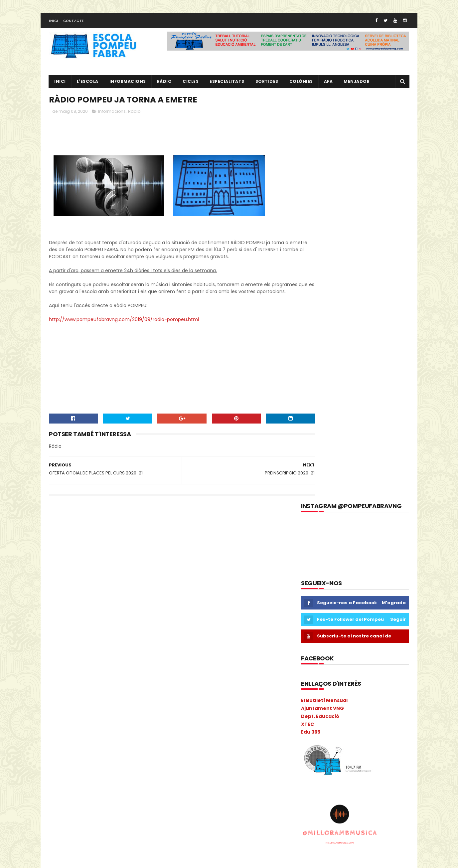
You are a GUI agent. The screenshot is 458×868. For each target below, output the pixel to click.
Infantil (147, 675)
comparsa (91, 617)
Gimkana (88, 664)
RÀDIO (164, 85)
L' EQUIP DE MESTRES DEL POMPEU (366, 576)
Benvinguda (102, 570)
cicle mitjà (63, 605)
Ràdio (134, 116)
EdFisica (108, 629)
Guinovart (116, 664)
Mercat (59, 722)
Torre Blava (64, 838)
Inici (54, 24)
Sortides (267, 85)
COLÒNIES (62, 617)
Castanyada (92, 594)
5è (104, 547)
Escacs (86, 640)
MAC (125, 698)
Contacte (74, 24)
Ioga (145, 687)
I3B (80, 675)
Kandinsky (63, 698)
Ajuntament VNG (322, 305)
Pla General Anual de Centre (81, 768)
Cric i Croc (82, 629)
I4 (93, 675)
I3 (67, 675)
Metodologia (88, 722)
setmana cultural (139, 815)
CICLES (191, 85)
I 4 (55, 675)
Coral (58, 629)
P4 (68, 745)
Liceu (86, 698)
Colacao (107, 605)
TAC (107, 827)
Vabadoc (126, 838)
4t (91, 547)
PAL (111, 745)
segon (106, 815)
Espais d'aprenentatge (76, 652)
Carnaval (62, 594)
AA (132, 547)
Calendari (113, 582)
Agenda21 (92, 559)
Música (59, 733)
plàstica (127, 768)
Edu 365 (311, 328)
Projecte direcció (120, 792)
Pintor (105, 757)
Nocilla (124, 733)
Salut (58, 815)
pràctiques (102, 780)
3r (78, 547)
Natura (102, 733)
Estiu (112, 652)
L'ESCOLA (88, 85)
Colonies (133, 605)
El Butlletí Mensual (324, 297)
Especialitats (227, 85)
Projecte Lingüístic (71, 803)
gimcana (61, 664)
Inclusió (124, 675)
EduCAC (133, 629)
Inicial (126, 687)
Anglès (117, 559)
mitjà (133, 722)
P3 (55, 745)
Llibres (106, 698)
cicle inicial (124, 594)
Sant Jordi (81, 815)
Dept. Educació (320, 313)
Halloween (145, 664)
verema (151, 838)
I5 (106, 675)
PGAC (58, 757)
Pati (126, 745)
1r (54, 547)
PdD (143, 745)
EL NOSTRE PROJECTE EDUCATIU (366, 545)
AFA (328, 85)
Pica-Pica (82, 757)
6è (118, 547)
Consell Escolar (125, 617)
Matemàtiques (68, 710)
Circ (86, 605)
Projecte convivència (74, 792)
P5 (81, 745)
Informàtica (100, 687)
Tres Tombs (96, 838)
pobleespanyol (68, 780)
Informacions (128, 85)
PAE (96, 745)
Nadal (81, 733)
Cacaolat (85, 582)
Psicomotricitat (114, 803)
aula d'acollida (67, 570)
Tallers (126, 827)
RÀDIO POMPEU (346, 606)
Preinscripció (135, 780)
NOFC (144, 733)
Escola (108, 640)
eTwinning (136, 652)
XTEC (307, 320)
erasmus (61, 640)
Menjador (357, 85)
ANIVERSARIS (144, 559)
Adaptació (63, 559)
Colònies (301, 85)
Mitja (114, 722)
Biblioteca (133, 570)
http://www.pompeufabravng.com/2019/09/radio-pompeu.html (124, 331)
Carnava (140, 582)
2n (66, 547)
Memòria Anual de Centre (118, 710)
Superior (86, 827)
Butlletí (60, 582)
